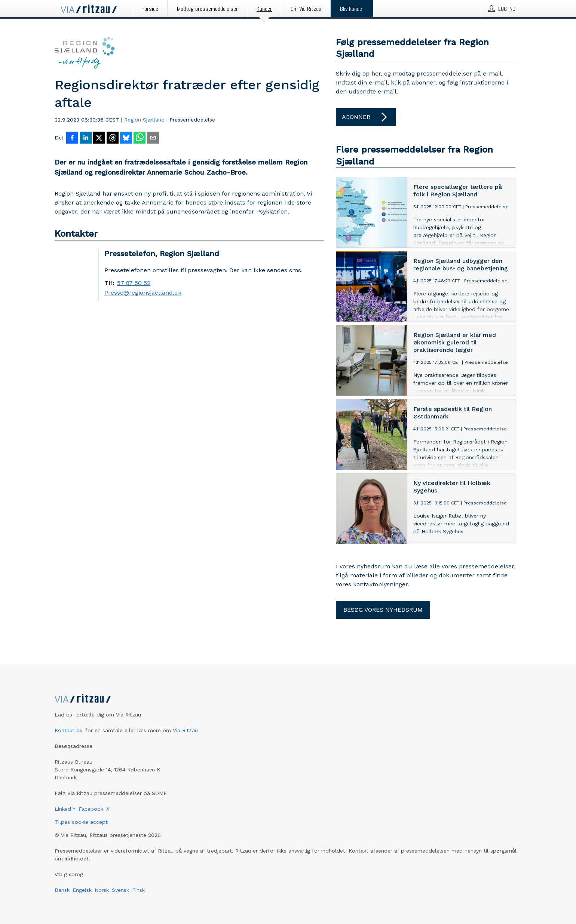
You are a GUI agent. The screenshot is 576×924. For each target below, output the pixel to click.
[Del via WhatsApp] (140, 138)
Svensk (120, 890)
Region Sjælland (144, 120)
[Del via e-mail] (153, 138)
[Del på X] (99, 138)
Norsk (102, 890)
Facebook (91, 809)
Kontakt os (68, 730)
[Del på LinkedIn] (86, 138)
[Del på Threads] (113, 138)
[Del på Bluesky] (126, 138)
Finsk (138, 890)
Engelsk (82, 890)
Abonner (366, 117)
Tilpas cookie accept (81, 822)
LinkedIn (65, 809)
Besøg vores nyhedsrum (383, 610)
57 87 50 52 (134, 283)
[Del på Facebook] (72, 138)
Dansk (62, 890)
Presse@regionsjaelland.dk (143, 293)
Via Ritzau (185, 730)
